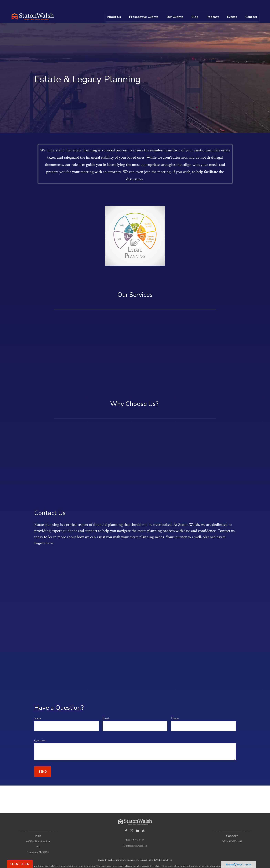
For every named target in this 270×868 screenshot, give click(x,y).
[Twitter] (132, 820)
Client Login (20, 864)
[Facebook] (126, 820)
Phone (175, 708)
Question (40, 730)
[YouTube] (144, 820)
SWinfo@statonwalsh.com (135, 836)
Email (106, 708)
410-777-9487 (235, 831)
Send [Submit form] (43, 761)
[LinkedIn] (138, 820)
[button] (114, 6)
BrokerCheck (165, 850)
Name (38, 708)
